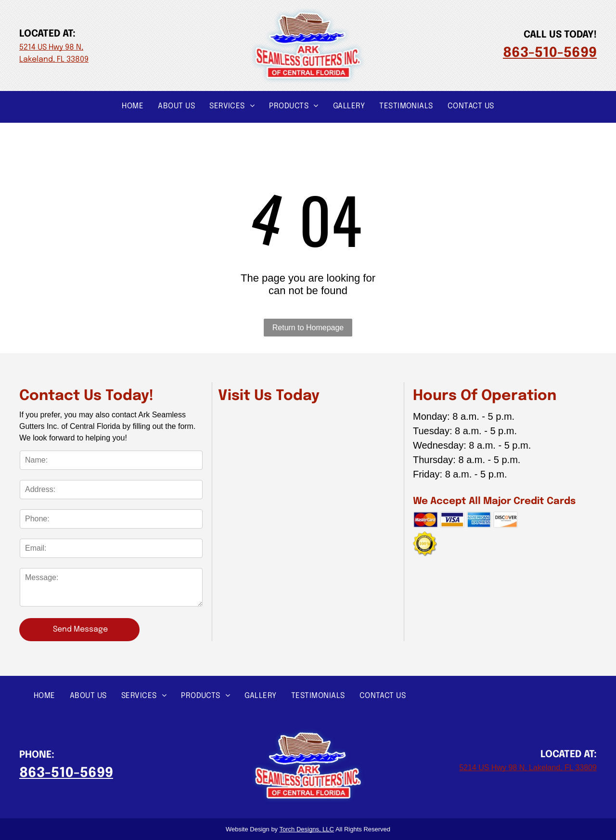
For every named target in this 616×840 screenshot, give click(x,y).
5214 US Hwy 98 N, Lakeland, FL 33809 (528, 768)
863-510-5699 (550, 53)
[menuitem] (133, 106)
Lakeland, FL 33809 (54, 59)
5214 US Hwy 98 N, (51, 47)
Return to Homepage (308, 328)
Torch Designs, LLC (307, 829)
